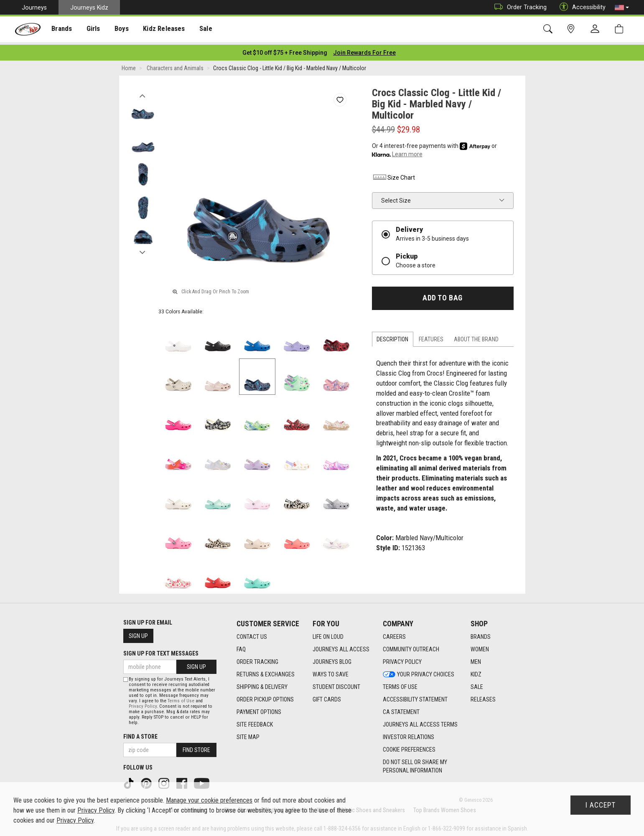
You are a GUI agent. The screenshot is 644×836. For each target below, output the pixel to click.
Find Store (196, 747)
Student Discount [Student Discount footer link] (336, 684)
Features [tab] (431, 337)
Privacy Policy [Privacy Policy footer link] (402, 659)
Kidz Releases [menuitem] (159, 30)
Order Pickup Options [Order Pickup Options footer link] (265, 697)
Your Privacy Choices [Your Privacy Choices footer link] (419, 672)
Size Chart (393, 175)
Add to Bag (442, 295)
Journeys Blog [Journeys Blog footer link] (332, 659)
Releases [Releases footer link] (483, 697)
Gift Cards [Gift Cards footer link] (327, 697)
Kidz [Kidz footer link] (476, 672)
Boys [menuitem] (118, 30)
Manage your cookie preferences (209, 800)
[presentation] (61, 29)
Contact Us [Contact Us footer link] (252, 634)
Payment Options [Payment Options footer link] (259, 709)
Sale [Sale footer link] (477, 684)
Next (143, 248)
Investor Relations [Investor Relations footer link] (409, 734)
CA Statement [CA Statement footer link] (401, 709)
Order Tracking (518, 7)
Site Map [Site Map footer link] (248, 734)
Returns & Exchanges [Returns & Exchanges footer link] (266, 672)
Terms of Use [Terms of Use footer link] (400, 684)
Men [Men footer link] (476, 659)
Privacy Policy (143, 704)
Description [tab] (392, 337)
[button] (622, 8)
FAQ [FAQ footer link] (241, 647)
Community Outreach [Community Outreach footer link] (411, 647)
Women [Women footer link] (480, 647)
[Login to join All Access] (285, 50)
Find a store (140, 734)
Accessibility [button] (580, 7)
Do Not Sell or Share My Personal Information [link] (415, 764)
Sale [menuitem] (200, 30)
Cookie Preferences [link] (409, 747)
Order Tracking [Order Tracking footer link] (257, 659)
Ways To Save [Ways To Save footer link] (331, 672)
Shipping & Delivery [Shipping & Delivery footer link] (262, 684)
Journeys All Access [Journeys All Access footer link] (341, 647)
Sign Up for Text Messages (161, 651)
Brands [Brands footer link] (481, 634)
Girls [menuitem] (91, 30)
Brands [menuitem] (61, 30)
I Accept (601, 805)
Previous (143, 91)
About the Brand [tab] (476, 337)
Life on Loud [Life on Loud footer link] (328, 634)
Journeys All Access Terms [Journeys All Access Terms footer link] (420, 722)
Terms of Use (181, 698)
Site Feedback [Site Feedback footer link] (255, 722)
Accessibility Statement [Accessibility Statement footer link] (415, 697)
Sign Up (138, 633)
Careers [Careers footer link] (394, 634)
